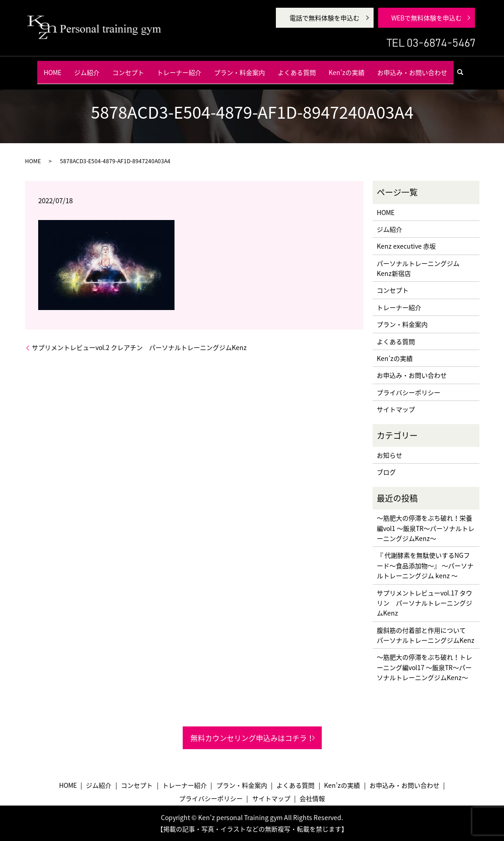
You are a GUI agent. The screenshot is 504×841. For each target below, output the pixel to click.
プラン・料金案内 (240, 68)
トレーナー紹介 (179, 68)
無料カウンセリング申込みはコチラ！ (252, 738)
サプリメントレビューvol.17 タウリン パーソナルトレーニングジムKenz (424, 603)
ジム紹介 (87, 68)
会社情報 (312, 798)
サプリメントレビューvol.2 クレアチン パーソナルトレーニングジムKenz (139, 348)
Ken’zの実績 (347, 68)
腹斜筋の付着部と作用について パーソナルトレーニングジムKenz (426, 635)
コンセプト (128, 68)
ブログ (386, 472)
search (464, 68)
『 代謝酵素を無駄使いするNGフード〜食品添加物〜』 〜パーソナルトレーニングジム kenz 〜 (425, 565)
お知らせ (389, 455)
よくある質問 (297, 68)
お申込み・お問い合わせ (412, 68)
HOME (52, 68)
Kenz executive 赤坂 (406, 246)
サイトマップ (396, 409)
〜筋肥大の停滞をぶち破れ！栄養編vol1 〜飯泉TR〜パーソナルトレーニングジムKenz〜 (426, 528)
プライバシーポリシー (409, 392)
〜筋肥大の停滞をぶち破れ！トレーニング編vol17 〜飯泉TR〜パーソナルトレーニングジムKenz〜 (424, 667)
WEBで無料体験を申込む (427, 18)
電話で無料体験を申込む (324, 18)
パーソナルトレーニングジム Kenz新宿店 (418, 268)
